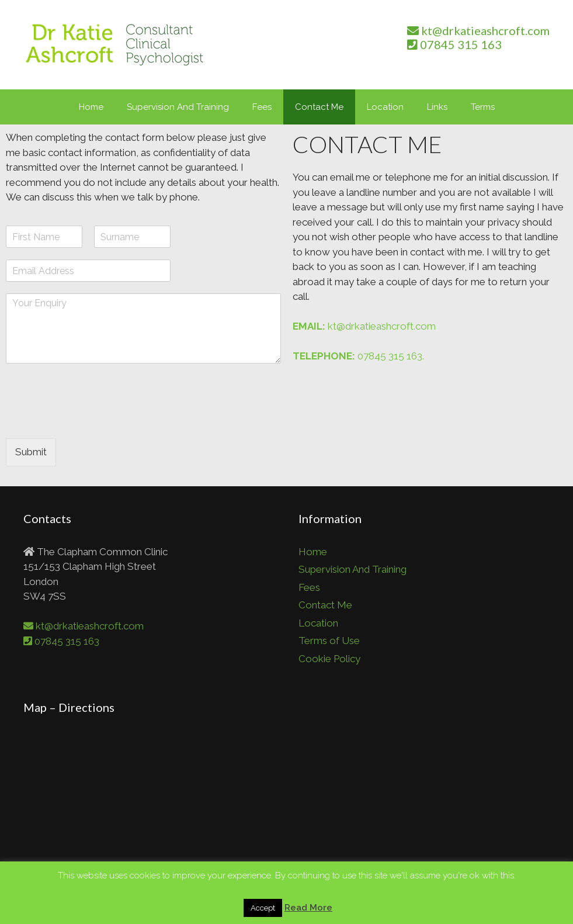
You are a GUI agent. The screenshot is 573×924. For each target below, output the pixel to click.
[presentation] (95, 419)
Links (437, 107)
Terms (483, 107)
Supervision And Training (178, 107)
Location (385, 107)
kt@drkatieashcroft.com (478, 30)
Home (91, 107)
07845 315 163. (358, 356)
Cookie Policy (329, 659)
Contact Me (319, 107)
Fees (262, 107)
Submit (31, 452)
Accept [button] (263, 908)
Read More (308, 908)
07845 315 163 (454, 44)
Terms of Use (329, 641)
